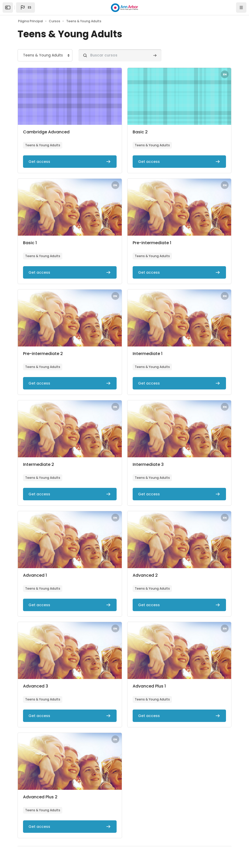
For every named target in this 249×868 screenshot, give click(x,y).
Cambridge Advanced (46, 132)
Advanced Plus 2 (40, 797)
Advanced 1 (35, 575)
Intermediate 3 (148, 464)
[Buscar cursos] (120, 55)
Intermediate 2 (39, 464)
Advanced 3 (36, 686)
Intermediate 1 (148, 354)
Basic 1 (30, 243)
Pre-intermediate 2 (43, 354)
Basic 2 (140, 132)
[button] (25, 8)
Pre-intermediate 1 (152, 243)
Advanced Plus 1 (149, 686)
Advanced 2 (145, 575)
